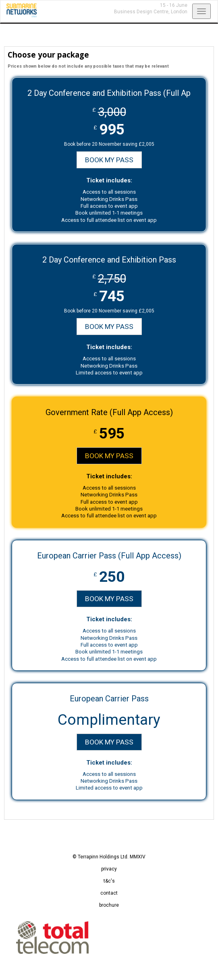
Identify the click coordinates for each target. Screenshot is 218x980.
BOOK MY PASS (109, 160)
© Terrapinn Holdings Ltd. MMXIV (109, 857)
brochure (109, 905)
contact (109, 893)
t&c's (109, 881)
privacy (109, 869)
